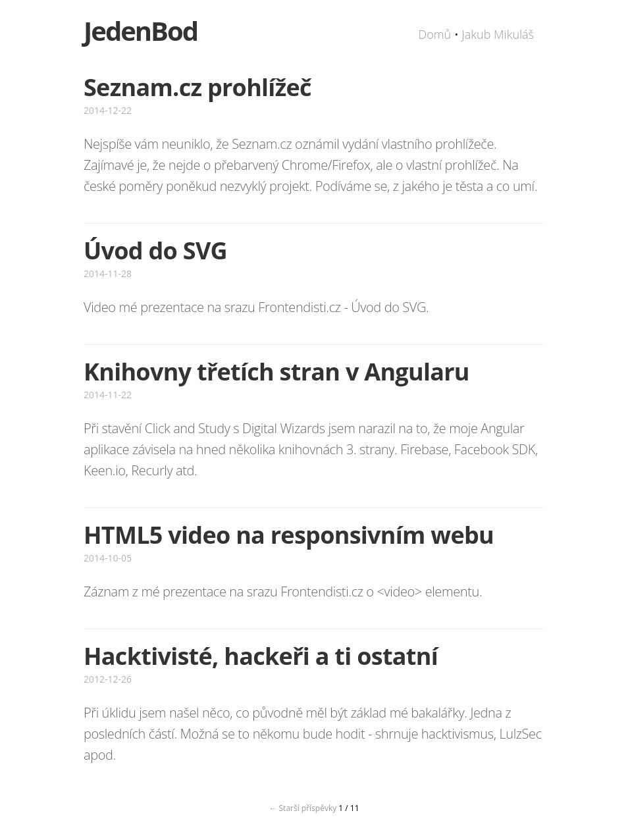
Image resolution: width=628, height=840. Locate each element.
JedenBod (141, 31)
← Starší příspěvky (302, 808)
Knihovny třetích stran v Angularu (276, 372)
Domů (434, 34)
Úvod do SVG (155, 250)
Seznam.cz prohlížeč (197, 87)
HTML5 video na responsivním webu (289, 535)
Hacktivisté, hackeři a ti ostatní (261, 656)
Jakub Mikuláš (498, 34)
